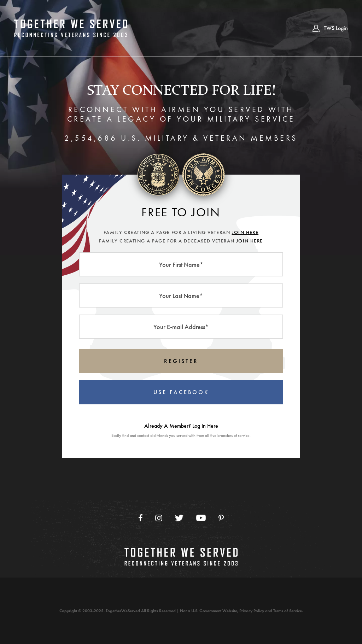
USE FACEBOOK (181, 392)
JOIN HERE (245, 232)
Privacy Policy (252, 611)
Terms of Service (288, 611)
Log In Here (205, 426)
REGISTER (181, 361)
